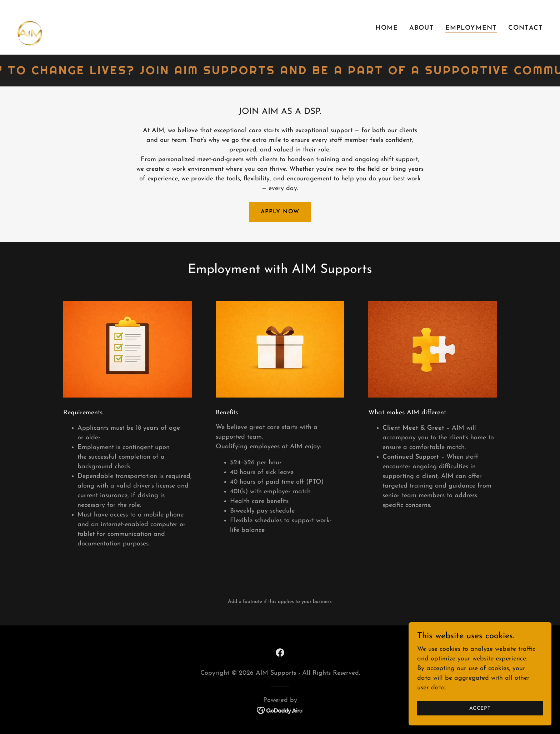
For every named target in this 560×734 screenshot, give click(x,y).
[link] (41, 27)
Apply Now (280, 212)
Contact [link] (526, 28)
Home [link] (387, 28)
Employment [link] (471, 28)
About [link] (422, 28)
